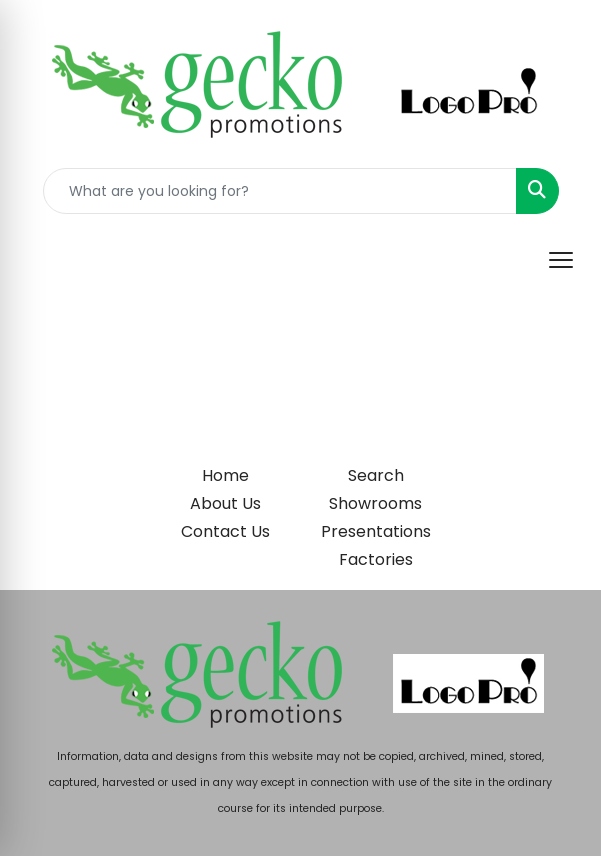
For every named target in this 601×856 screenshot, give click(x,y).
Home (225, 475)
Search (376, 475)
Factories (376, 559)
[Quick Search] (280, 191)
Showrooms (375, 503)
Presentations (376, 531)
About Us (225, 503)
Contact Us (225, 531)
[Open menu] (561, 260)
